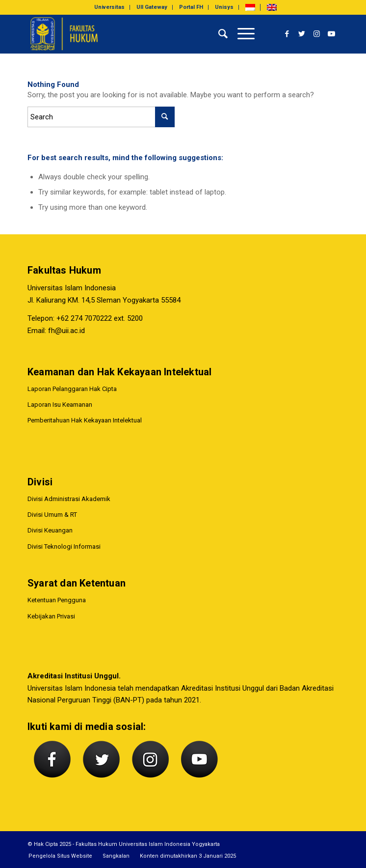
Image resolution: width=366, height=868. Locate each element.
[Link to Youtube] (331, 34)
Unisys (224, 7)
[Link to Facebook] (287, 34)
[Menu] (241, 34)
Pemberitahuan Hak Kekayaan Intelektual (85, 420)
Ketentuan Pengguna (57, 600)
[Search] (218, 34)
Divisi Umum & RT (52, 515)
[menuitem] (110, 7)
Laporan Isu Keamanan (60, 405)
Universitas (109, 7)
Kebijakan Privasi (51, 616)
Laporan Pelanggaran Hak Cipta (72, 389)
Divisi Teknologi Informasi (64, 546)
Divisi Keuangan (50, 530)
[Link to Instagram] (316, 34)
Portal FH (191, 7)
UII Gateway (152, 7)
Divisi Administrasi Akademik (69, 499)
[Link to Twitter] (302, 34)
